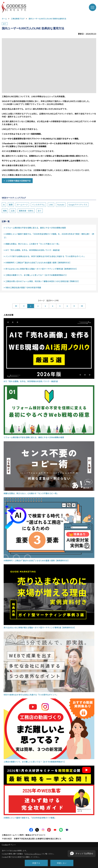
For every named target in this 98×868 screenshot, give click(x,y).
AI (4, 205)
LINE (51, 205)
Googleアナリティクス (78, 205)
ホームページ (22, 205)
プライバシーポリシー (33, 854)
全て (5, 24)
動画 (11, 205)
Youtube (61, 205)
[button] (82, 854)
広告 (13, 211)
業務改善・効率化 (26, 211)
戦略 (5, 211)
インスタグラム (38, 205)
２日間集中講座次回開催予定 (18, 181)
